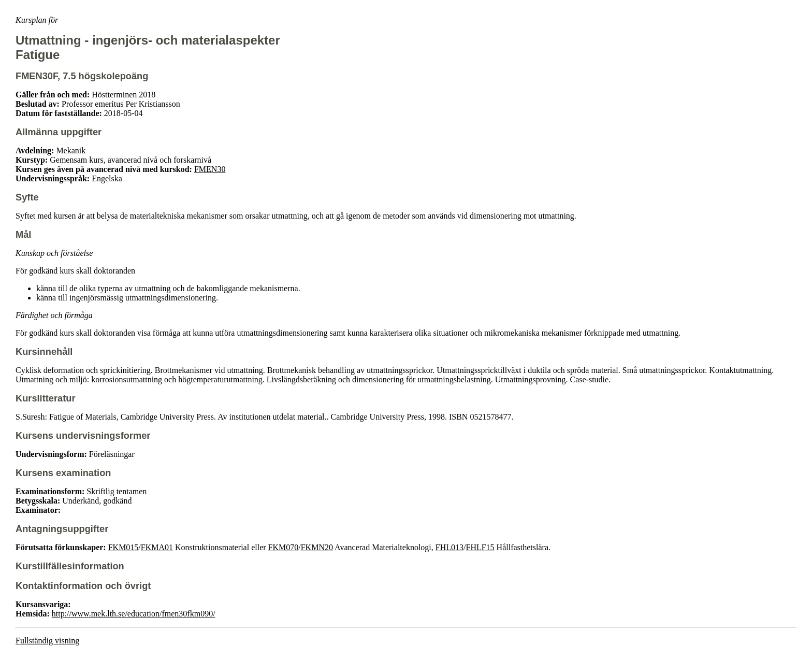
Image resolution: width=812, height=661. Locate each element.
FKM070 (284, 547)
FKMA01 (157, 547)
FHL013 (450, 547)
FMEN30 (210, 169)
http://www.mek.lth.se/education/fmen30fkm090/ (134, 614)
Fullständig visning (47, 641)
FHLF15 (480, 547)
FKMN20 (317, 547)
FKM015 (124, 547)
